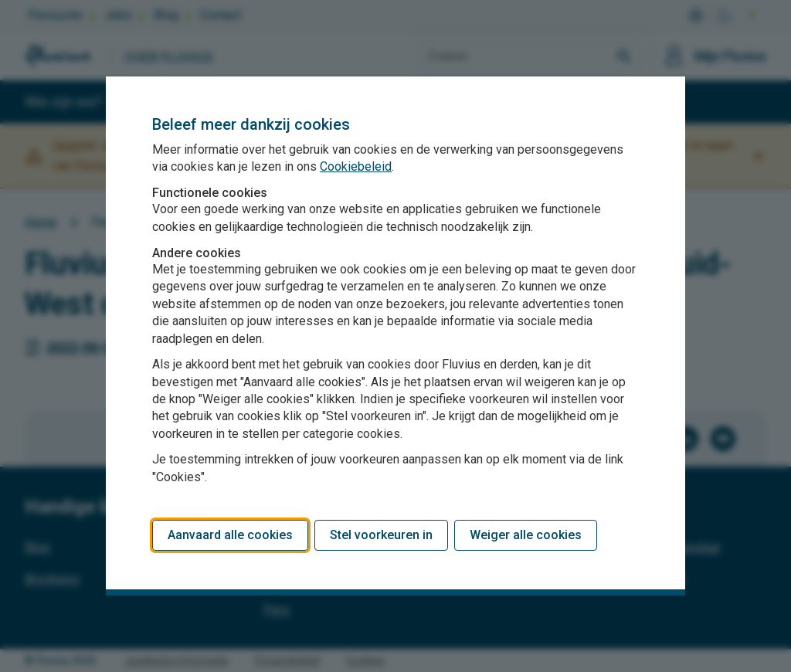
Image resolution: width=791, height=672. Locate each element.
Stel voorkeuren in (381, 535)
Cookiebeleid (356, 166)
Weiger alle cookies (526, 535)
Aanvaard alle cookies (230, 535)
